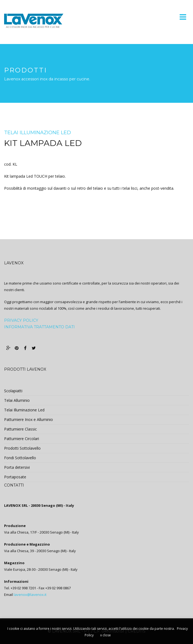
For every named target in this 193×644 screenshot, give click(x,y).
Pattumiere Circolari (22, 439)
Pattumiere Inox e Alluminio (29, 419)
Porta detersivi (17, 467)
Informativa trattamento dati (39, 327)
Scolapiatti (13, 391)
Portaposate (15, 477)
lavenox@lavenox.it (30, 595)
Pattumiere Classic (20, 429)
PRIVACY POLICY (21, 320)
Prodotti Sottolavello (22, 448)
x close (106, 635)
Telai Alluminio (17, 400)
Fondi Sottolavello (20, 458)
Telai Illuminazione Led (38, 133)
